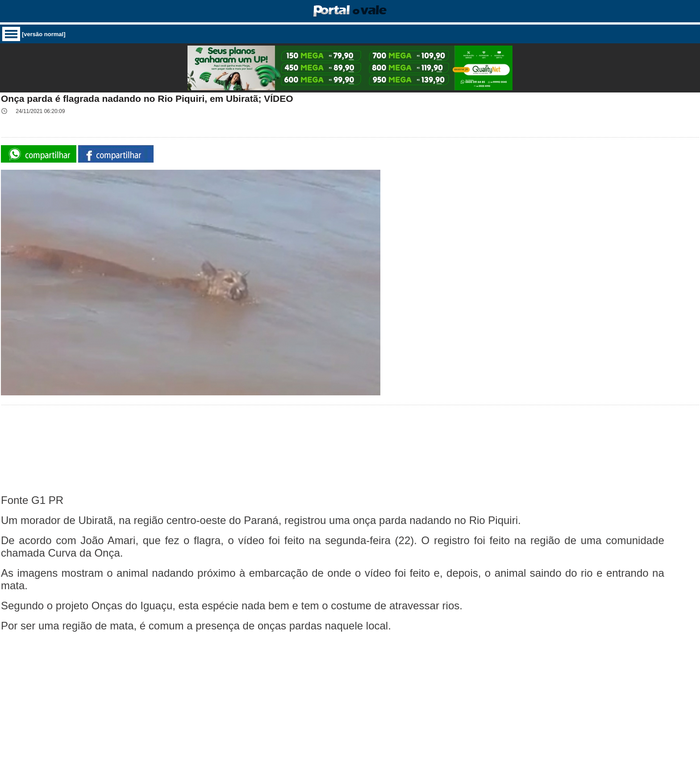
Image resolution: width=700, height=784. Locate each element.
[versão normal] (44, 34)
